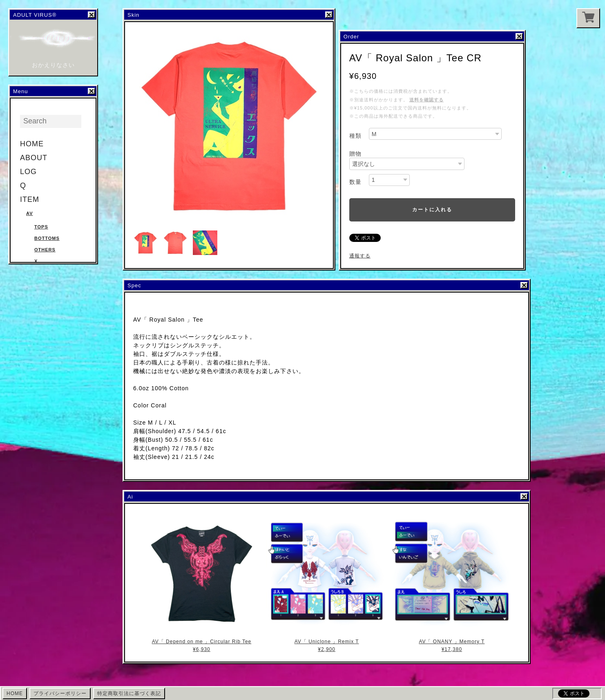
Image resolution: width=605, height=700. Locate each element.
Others (45, 250)
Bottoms (47, 238)
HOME (32, 144)
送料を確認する (426, 100)
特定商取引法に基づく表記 (129, 693)
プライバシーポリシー (60, 693)
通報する (360, 256)
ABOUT (34, 158)
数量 (355, 182)
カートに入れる (432, 210)
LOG (28, 172)
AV (29, 213)
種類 (355, 136)
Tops (41, 227)
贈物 (355, 154)
